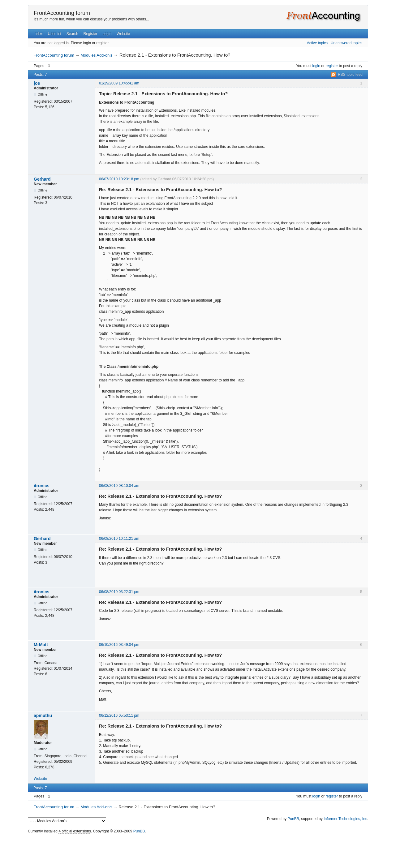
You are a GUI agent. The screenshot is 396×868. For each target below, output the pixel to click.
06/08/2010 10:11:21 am (119, 539)
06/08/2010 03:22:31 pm (119, 592)
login (316, 66)
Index (38, 34)
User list (55, 34)
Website (123, 34)
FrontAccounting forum (62, 13)
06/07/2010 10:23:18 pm (119, 179)
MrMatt (41, 645)
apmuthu (43, 715)
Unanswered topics (346, 43)
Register (90, 34)
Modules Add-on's (96, 55)
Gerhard (42, 179)
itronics (42, 486)
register (332, 66)
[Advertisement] (198, 849)
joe (37, 83)
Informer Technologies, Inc (345, 819)
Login (107, 34)
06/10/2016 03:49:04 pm (119, 645)
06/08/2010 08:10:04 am (119, 486)
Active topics (317, 43)
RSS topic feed (350, 75)
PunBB (293, 819)
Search (72, 34)
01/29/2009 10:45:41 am (119, 83)
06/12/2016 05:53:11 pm (119, 715)
